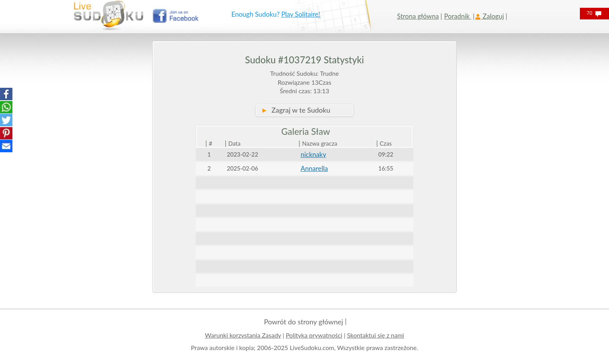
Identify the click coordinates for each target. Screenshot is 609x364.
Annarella (314, 168)
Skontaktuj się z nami (375, 335)
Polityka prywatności (314, 335)
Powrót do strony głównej (304, 322)
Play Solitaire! (301, 14)
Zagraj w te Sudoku (296, 110)
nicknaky (313, 154)
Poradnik (458, 16)
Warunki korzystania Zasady (243, 335)
